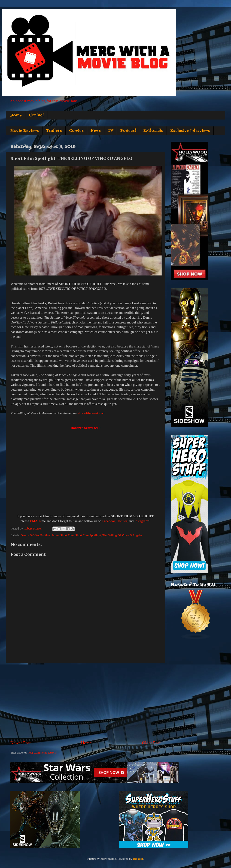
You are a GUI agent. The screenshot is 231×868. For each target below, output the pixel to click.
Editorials (153, 131)
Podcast (128, 131)
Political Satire (49, 535)
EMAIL (35, 521)
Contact (36, 115)
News (96, 131)
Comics (76, 131)
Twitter (122, 521)
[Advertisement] (85, 701)
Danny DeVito (30, 535)
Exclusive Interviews (190, 131)
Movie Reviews (25, 131)
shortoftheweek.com (91, 413)
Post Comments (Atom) (42, 753)
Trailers (54, 131)
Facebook (109, 521)
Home (16, 115)
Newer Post (21, 743)
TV (111, 131)
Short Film (67, 535)
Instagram (141, 521)
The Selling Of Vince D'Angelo (122, 535)
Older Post (151, 743)
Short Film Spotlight (88, 535)
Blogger (138, 859)
